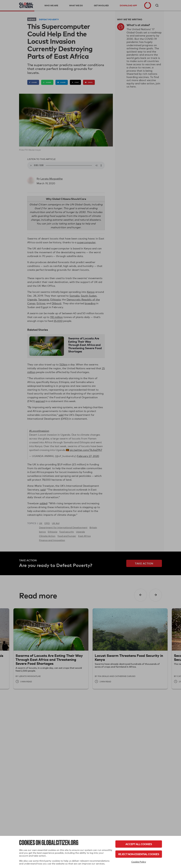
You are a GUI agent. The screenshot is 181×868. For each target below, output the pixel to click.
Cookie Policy (139, 862)
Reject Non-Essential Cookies (139, 854)
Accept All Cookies (139, 844)
